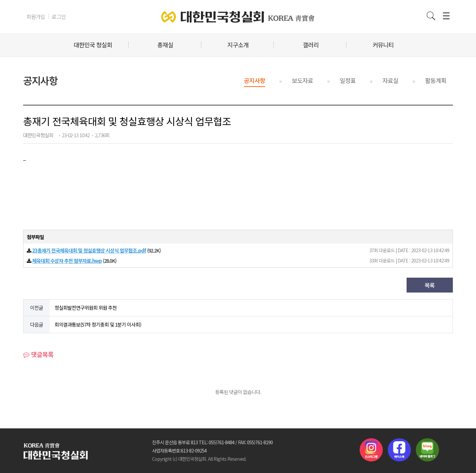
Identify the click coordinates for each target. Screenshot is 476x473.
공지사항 (255, 80)
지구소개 (238, 45)
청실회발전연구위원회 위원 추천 (86, 308)
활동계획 (436, 80)
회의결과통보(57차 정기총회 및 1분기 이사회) (98, 324)
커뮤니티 (383, 45)
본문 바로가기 (0, 0)
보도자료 (302, 80)
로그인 (59, 17)
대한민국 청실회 (93, 45)
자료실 (390, 80)
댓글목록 (38, 354)
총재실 (165, 45)
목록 (430, 285)
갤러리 (311, 45)
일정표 (348, 80)
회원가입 (36, 17)
